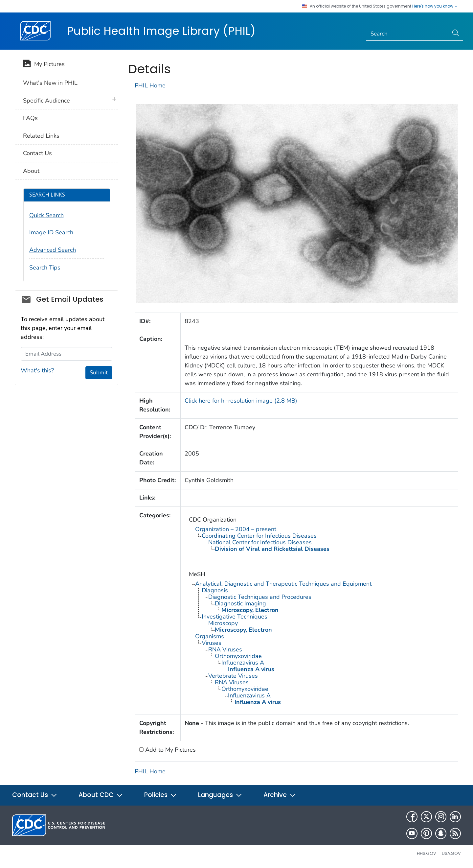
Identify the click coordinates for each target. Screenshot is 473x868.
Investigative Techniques (235, 617)
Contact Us (37, 153)
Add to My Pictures (170, 750)
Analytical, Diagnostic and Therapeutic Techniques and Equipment (283, 584)
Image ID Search (51, 232)
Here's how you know (435, 6)
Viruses (212, 643)
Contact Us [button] (35, 795)
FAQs (30, 118)
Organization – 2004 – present (236, 529)
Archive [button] (280, 795)
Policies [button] (161, 795)
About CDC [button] (101, 795)
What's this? (37, 370)
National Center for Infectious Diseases (260, 542)
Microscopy (223, 623)
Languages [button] (220, 795)
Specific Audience (46, 101)
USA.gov (451, 853)
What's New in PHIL (50, 83)
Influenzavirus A (243, 663)
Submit (99, 373)
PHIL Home (150, 85)
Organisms (210, 636)
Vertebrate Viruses (233, 676)
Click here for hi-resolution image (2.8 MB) (241, 401)
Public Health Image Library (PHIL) (161, 31)
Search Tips (45, 268)
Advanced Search (53, 250)
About (31, 171)
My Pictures (44, 65)
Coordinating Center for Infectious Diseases (259, 536)
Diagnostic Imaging (240, 603)
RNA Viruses (225, 649)
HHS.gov (427, 853)
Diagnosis (215, 590)
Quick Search (46, 215)
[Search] (407, 34)
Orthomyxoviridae (238, 656)
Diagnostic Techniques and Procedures (260, 597)
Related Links (41, 136)
